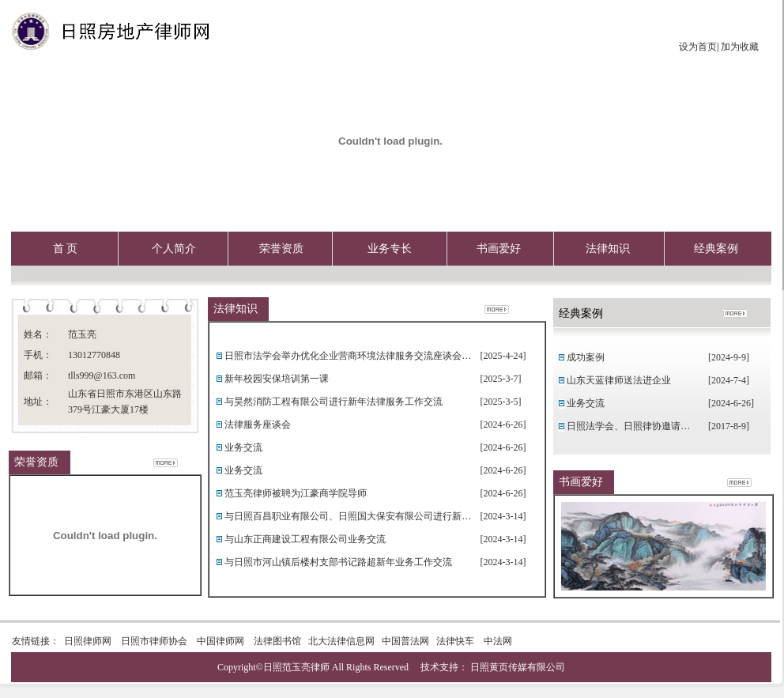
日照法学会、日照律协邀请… (628, 426)
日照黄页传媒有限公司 (518, 667)
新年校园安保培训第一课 (277, 379)
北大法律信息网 (341, 641)
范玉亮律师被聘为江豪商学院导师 (296, 493)
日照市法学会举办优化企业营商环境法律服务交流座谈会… (348, 356)
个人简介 (174, 249)
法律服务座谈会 (258, 424)
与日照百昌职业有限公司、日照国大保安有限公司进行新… (348, 516)
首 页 (66, 249)
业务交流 (243, 447)
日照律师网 (88, 641)
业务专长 (390, 249)
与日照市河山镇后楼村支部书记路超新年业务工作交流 (338, 562)
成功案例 (586, 357)
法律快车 (455, 641)
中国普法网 (405, 641)
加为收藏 (739, 47)
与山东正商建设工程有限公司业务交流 (305, 539)
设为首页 (698, 47)
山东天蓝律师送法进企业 (619, 380)
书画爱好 (499, 249)
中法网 (497, 641)
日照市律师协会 (154, 641)
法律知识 (608, 249)
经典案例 (716, 249)
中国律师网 (220, 641)
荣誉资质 (281, 249)
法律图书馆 (277, 641)
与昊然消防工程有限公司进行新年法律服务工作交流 (334, 402)
